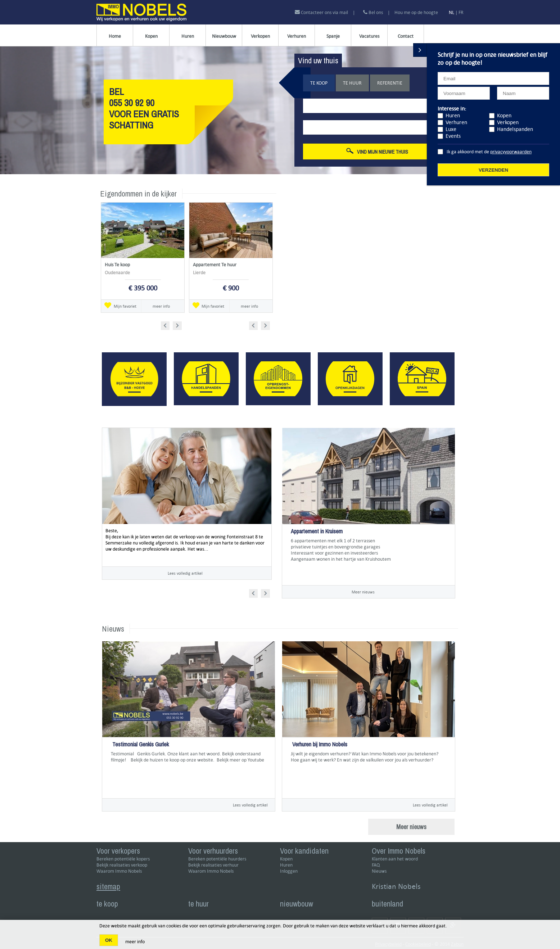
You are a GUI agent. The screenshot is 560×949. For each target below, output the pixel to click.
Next (178, 324)
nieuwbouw (297, 904)
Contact (406, 36)
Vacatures (369, 36)
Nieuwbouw (224, 36)
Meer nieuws (363, 592)
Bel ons (373, 12)
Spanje (333, 36)
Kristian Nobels (396, 886)
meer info (161, 306)
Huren (188, 36)
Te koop (319, 83)
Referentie (390, 83)
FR (461, 12)
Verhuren (297, 36)
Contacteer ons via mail (322, 12)
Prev (168, 324)
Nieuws (379, 871)
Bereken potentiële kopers (123, 859)
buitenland (387, 904)
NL (451, 12)
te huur (198, 904)
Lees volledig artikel (185, 573)
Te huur (352, 83)
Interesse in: (452, 109)
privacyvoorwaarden (511, 152)
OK (109, 940)
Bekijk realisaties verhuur (213, 865)
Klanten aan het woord (395, 859)
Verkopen (260, 36)
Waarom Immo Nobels (119, 871)
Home (115, 36)
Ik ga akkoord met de (489, 152)
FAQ (376, 865)
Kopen (151, 36)
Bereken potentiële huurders (217, 859)
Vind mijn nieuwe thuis (377, 152)
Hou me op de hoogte (416, 12)
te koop (107, 904)
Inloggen (289, 871)
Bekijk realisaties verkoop (122, 865)
